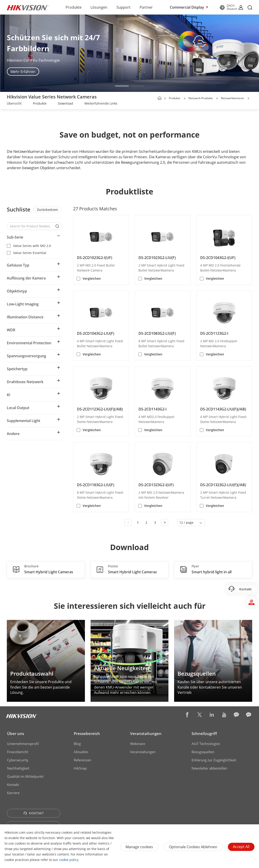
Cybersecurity (18, 760)
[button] (122, 86)
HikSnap (80, 768)
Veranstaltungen (146, 733)
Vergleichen (92, 278)
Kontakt (13, 785)
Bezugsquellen (203, 752)
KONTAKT (34, 813)
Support (123, 7)
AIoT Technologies (206, 744)
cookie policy (69, 860)
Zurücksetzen (47, 210)
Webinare (138, 744)
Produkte (74, 7)
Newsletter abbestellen (209, 768)
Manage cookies (139, 847)
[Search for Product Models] (31, 226)
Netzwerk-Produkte (201, 98)
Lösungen (99, 7)
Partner (146, 7)
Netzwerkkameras (232, 98)
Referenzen (83, 760)
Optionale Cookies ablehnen (193, 847)
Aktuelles (81, 752)
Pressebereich (87, 733)
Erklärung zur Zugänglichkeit (214, 760)
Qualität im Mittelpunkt (25, 776)
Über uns (16, 733)
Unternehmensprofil (23, 744)
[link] (14, 104)
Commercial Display (187, 7)
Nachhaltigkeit (18, 768)
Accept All (241, 847)
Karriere (13, 793)
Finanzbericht (18, 752)
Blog (77, 744)
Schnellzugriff (204, 733)
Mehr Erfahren (23, 72)
